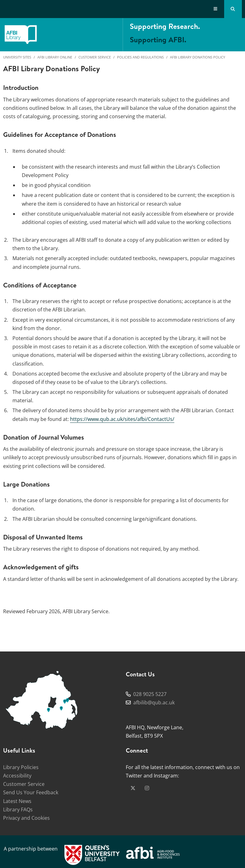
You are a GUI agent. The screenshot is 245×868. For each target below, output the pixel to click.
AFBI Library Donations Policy (198, 57)
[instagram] (147, 788)
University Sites (17, 57)
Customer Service (95, 57)
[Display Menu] (216, 9)
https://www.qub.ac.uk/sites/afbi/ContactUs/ (122, 419)
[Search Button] (233, 9)
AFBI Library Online (55, 57)
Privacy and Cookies (26, 818)
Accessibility (17, 776)
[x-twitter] (133, 788)
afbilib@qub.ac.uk (154, 702)
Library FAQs (18, 810)
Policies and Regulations (140, 57)
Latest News (17, 801)
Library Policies (21, 767)
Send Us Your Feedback (31, 792)
